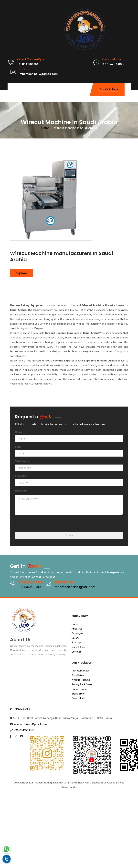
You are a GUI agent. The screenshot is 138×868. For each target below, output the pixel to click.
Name (19, 432)
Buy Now (21, 273)
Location (21, 476)
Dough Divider (80, 689)
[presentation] (40, 525)
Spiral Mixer (78, 675)
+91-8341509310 (24, 730)
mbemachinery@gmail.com (75, 587)
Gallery (75, 638)
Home (45, 128)
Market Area (78, 647)
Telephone (22, 461)
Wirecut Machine (81, 680)
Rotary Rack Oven (82, 685)
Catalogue (77, 633)
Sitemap (76, 643)
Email (19, 447)
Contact (76, 652)
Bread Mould (79, 698)
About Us (77, 629)
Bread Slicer (78, 694)
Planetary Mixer (80, 671)
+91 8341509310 (30, 587)
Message (21, 491)
